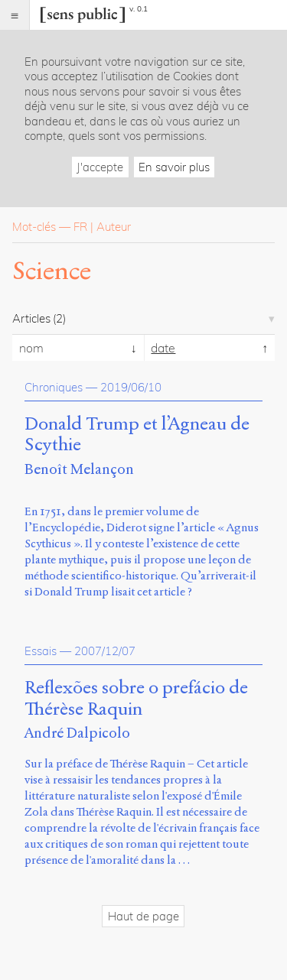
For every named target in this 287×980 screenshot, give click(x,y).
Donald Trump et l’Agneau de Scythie (137, 435)
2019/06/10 (131, 387)
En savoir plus (174, 167)
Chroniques (54, 387)
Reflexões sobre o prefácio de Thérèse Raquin (136, 699)
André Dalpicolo (77, 733)
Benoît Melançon (79, 469)
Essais (41, 651)
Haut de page (143, 916)
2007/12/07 (105, 651)
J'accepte (100, 167)
